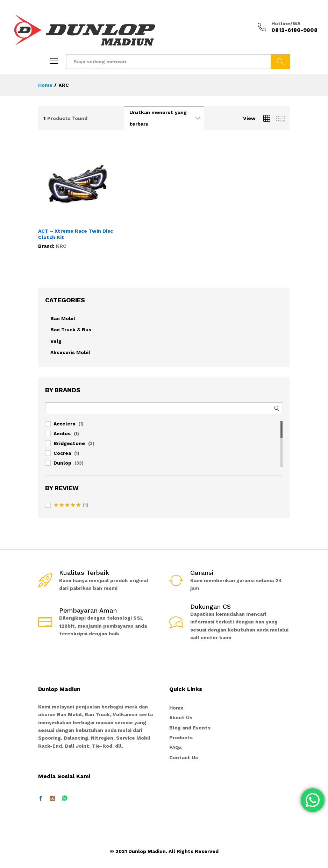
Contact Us (184, 757)
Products (181, 738)
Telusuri (280, 62)
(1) (71, 506)
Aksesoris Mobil (70, 352)
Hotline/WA (286, 23)
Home (176, 708)
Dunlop (62, 463)
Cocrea (62, 453)
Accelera (64, 424)
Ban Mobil (63, 318)
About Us (181, 718)
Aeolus (62, 433)
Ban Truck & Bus (71, 330)
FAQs (176, 747)
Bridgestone (69, 443)
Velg (56, 341)
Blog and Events (190, 728)
